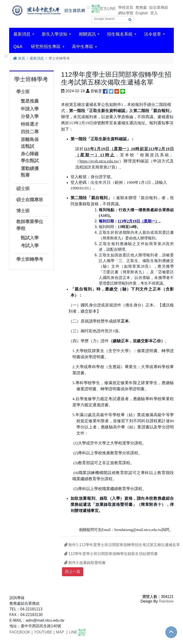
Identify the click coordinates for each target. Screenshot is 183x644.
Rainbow (166, 601)
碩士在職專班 (30, 200)
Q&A (18, 47)
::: (88, 7)
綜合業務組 (159, 7)
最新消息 (22, 34)
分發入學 (30, 116)
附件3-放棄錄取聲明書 (85, 563)
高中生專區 (83, 47)
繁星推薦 (30, 101)
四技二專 (30, 132)
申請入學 (30, 109)
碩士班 (23, 189)
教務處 (141, 7)
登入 (154, 13)
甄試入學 (30, 238)
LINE (73, 632)
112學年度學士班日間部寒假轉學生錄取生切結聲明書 (111, 554)
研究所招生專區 (46, 47)
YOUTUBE (43, 632)
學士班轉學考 (30, 259)
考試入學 (30, 246)
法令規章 (153, 34)
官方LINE (108, 9)
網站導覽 (126, 13)
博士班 (23, 211)
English (142, 13)
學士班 (23, 92)
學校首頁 (126, 7)
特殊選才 (30, 124)
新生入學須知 (54, 34)
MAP (60, 632)
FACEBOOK (20, 632)
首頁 (19, 58)
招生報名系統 (120, 34)
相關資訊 (87, 34)
